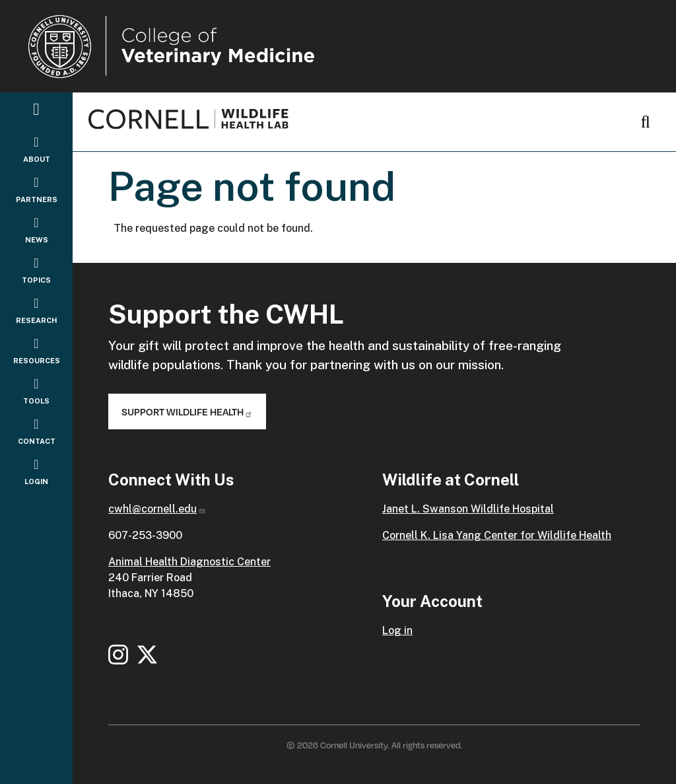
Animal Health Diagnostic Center (189, 562)
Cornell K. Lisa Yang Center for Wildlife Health (497, 535)
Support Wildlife (187, 411)
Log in (397, 630)
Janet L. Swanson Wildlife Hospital (468, 509)
